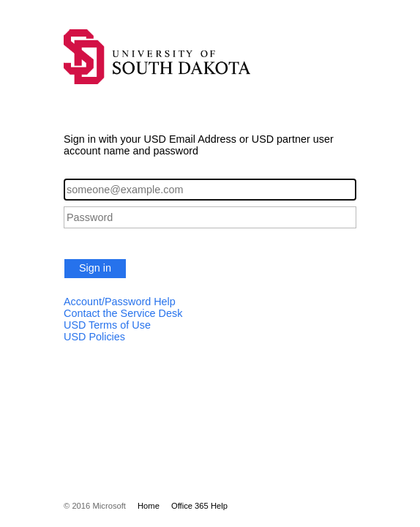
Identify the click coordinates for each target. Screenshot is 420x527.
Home (149, 506)
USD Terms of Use (107, 325)
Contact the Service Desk (123, 313)
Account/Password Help (120, 302)
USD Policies (94, 337)
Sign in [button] (95, 268)
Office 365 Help (199, 506)
